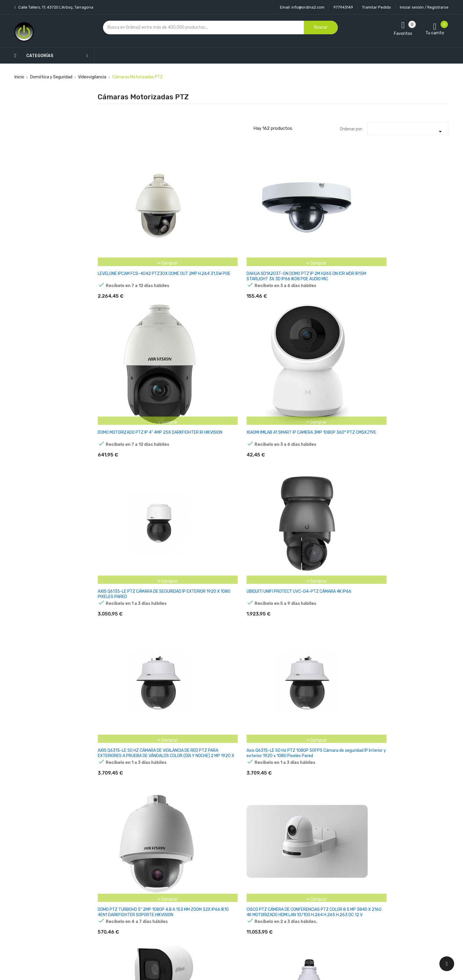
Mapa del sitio (219, 918)
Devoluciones (219, 897)
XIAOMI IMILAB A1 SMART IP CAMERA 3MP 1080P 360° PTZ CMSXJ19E (302, 209)
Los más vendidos (164, 876)
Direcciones (276, 918)
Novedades (158, 866)
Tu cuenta (277, 854)
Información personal (285, 866)
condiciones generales (392, 887)
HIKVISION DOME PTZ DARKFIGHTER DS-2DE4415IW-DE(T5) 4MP (241, 598)
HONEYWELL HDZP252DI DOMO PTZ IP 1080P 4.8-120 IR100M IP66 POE (301, 403)
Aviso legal (216, 876)
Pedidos (273, 897)
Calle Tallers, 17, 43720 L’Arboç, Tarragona (55, 7)
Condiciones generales (228, 887)
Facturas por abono (284, 907)
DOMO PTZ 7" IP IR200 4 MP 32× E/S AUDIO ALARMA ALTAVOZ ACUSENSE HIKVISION (243, 406)
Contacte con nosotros (229, 907)
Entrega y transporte (227, 866)
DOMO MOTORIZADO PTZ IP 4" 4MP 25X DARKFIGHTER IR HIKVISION (243, 209)
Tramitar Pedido (376, 7)
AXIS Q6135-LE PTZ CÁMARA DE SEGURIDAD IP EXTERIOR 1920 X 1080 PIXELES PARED (362, 211)
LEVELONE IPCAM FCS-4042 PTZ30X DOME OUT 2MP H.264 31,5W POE (122, 209)
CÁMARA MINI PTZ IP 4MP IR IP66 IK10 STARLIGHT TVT (181, 793)
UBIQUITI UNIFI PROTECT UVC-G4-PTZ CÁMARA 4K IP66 (422, 209)
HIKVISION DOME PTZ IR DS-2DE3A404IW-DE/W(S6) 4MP (299, 501)
